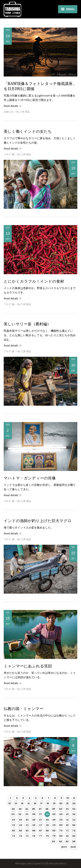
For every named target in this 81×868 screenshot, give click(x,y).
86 (74, 841)
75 (27, 836)
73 (14, 836)
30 (61, 809)
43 (14, 820)
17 (41, 803)
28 (47, 809)
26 (33, 809)
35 (27, 814)
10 (68, 798)
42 (74, 814)
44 (20, 820)
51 (67, 820)
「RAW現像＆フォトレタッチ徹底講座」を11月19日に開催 (40, 86)
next (73, 847)
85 (67, 841)
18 (48, 803)
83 (54, 841)
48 (47, 820)
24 (20, 809)
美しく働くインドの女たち (28, 131)
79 (54, 836)
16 (35, 803)
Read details (11, 106)
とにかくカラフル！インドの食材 (34, 281)
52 (74, 820)
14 (22, 803)
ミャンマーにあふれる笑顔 (28, 666)
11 (74, 798)
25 (27, 809)
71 (67, 831)
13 (16, 803)
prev (64, 847)
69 (54, 831)
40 (61, 814)
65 (27, 831)
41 (67, 814)
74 (20, 836)
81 (67, 836)
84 (61, 841)
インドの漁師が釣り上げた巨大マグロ (38, 521)
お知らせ (8, 112)
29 (54, 809)
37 (40, 814)
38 (47, 814)
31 (67, 809)
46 (34, 820)
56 (34, 825)
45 (27, 820)
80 (61, 836)
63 (14, 831)
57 (41, 825)
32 (74, 809)
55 (27, 825)
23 (13, 809)
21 (67, 803)
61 (67, 825)
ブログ (7, 154)
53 (14, 825)
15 (29, 803)
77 (41, 836)
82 (74, 836)
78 (47, 836)
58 (47, 825)
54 (20, 825)
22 (74, 803)
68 (47, 831)
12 (10, 803)
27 (40, 809)
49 (54, 820)
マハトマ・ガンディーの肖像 (30, 478)
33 (13, 814)
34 (20, 814)
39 (54, 814)
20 (61, 803)
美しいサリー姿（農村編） (27, 324)
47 (41, 820)
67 (41, 831)
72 (74, 831)
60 (61, 825)
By (23, 112)
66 (34, 831)
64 (20, 831)
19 (54, 803)
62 (74, 825)
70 (61, 831)
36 (34, 814)
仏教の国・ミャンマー (24, 709)
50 (61, 820)
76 (34, 836)
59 (54, 825)
